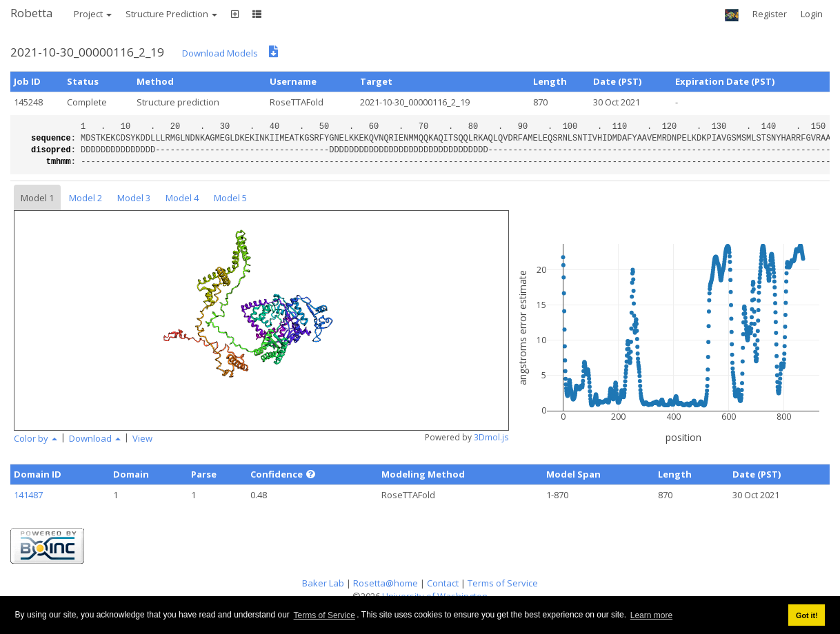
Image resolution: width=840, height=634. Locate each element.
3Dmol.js (491, 437)
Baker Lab (323, 583)
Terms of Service (324, 615)
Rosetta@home (386, 583)
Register (770, 14)
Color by (36, 438)
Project (93, 14)
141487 (28, 495)
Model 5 (230, 198)
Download (95, 438)
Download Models (220, 53)
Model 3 (134, 198)
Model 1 (37, 198)
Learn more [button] (651, 615)
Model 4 (182, 198)
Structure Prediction (171, 14)
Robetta (32, 13)
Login (812, 14)
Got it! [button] (807, 615)
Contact (443, 583)
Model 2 (86, 198)
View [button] (142, 438)
